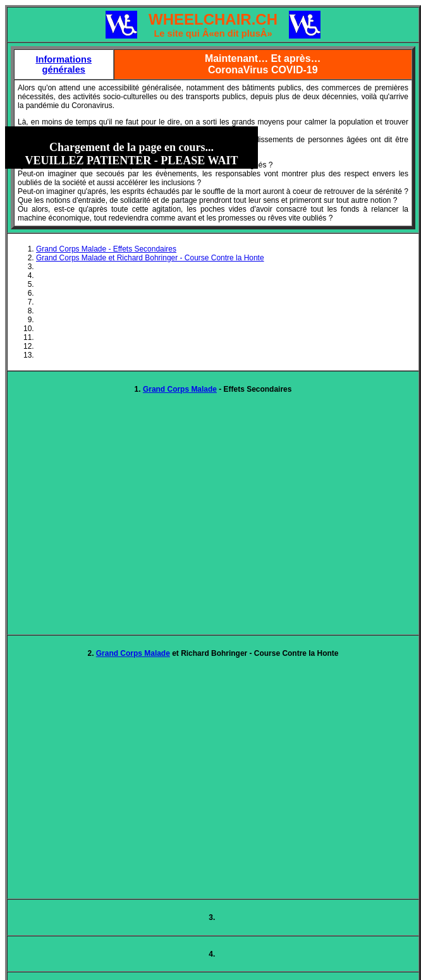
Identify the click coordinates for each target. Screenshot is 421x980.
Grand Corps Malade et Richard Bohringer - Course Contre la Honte (150, 258)
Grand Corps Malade (180, 389)
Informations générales (64, 64)
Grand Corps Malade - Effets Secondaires (106, 249)
